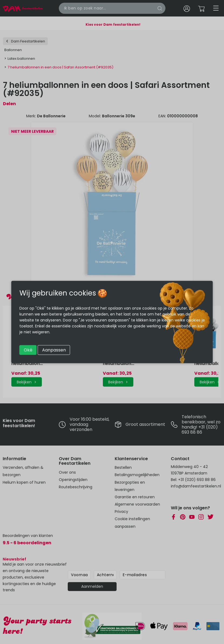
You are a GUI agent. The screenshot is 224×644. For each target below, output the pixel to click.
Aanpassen (54, 350)
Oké (28, 350)
